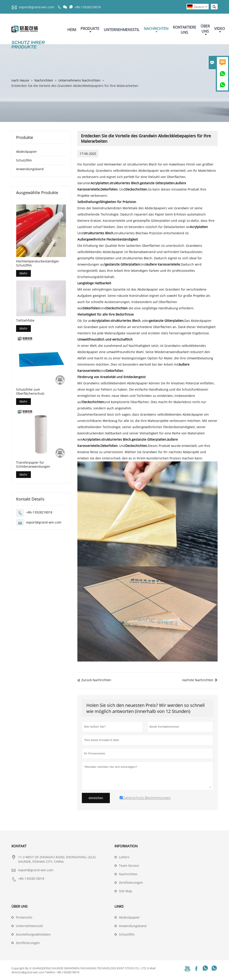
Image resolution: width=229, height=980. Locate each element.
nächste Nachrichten (198, 680)
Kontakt (19, 846)
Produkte (90, 30)
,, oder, (138, 321)
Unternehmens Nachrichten (79, 80)
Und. (143, 264)
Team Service (129, 866)
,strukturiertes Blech (114, 233)
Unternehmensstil (122, 30)
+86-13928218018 (88, 7)
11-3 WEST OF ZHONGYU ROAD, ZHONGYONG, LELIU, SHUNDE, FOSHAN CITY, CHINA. (57, 859)
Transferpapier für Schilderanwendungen (33, 465)
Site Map (126, 891)
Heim (72, 30)
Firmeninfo (24, 917)
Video (219, 30)
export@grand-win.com (37, 7)
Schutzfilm (24, 160)
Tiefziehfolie (25, 320)
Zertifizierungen (131, 883)
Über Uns (205, 30)
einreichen (96, 798)
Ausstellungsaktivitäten (33, 934)
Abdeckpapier (27, 152)
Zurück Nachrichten (94, 680)
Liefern (124, 857)
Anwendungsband (30, 169)
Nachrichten (156, 30)
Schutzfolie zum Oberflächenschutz (30, 392)
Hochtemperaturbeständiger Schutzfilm (38, 263)
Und (106, 308)
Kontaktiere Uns (184, 30)
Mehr (23, 273)
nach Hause (20, 80)
